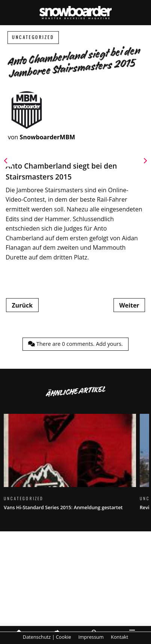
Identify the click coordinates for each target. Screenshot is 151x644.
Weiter (129, 305)
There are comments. (75, 344)
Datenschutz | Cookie (47, 637)
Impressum (91, 637)
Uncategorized (33, 37)
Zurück (22, 305)
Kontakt (120, 637)
